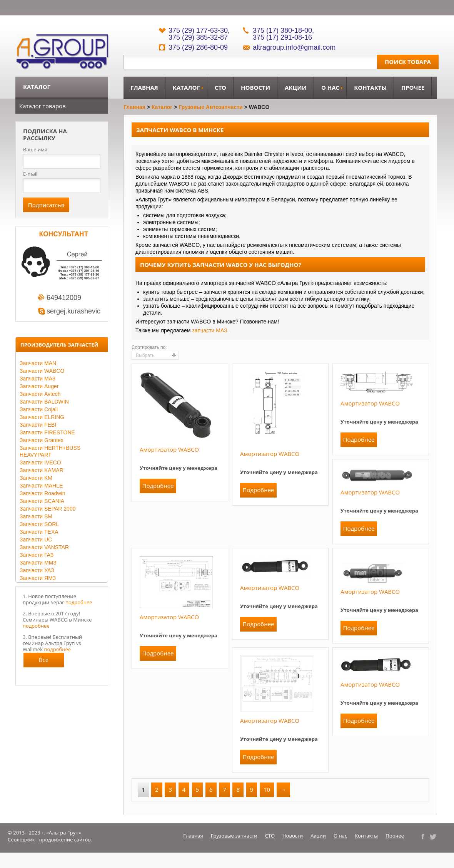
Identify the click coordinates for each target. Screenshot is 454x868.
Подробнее (158, 486)
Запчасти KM (36, 478)
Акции (296, 87)
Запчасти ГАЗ (37, 555)
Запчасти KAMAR (42, 470)
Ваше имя (35, 150)
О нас (330, 87)
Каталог (186, 87)
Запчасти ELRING (42, 417)
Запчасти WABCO (42, 371)
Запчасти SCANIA (42, 501)
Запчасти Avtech (40, 394)
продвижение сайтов (65, 840)
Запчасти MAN (38, 363)
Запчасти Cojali (39, 409)
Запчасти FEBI (38, 425)
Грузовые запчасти (234, 836)
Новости (255, 87)
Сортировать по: (149, 347)
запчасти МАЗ (209, 330)
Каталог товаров (43, 106)
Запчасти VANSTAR (44, 547)
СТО (220, 87)
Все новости (44, 662)
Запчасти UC (36, 540)
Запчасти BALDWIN (44, 402)
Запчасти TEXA (39, 532)
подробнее (79, 602)
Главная (144, 87)
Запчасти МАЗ (38, 379)
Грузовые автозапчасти (211, 107)
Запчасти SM (36, 516)
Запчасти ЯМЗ (38, 578)
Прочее (413, 87)
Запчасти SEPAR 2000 (48, 509)
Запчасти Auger (39, 386)
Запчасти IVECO (40, 462)
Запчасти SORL (39, 524)
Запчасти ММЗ (38, 563)
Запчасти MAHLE (41, 486)
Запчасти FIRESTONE (47, 432)
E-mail (30, 174)
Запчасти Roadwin (43, 493)
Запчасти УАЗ (37, 570)
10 (267, 789)
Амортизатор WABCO (169, 449)
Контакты (370, 87)
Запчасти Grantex (42, 440)
